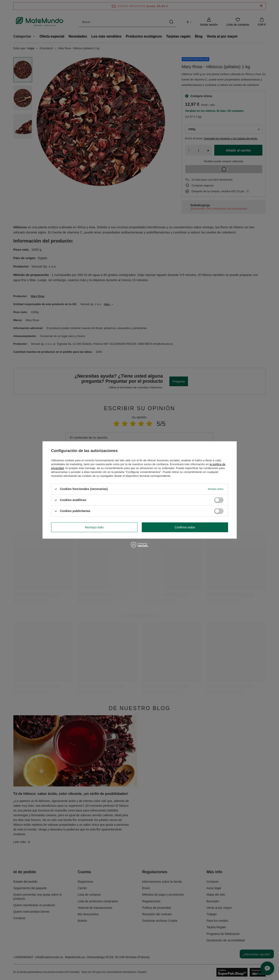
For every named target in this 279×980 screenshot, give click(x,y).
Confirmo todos (185, 527)
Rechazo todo (94, 527)
